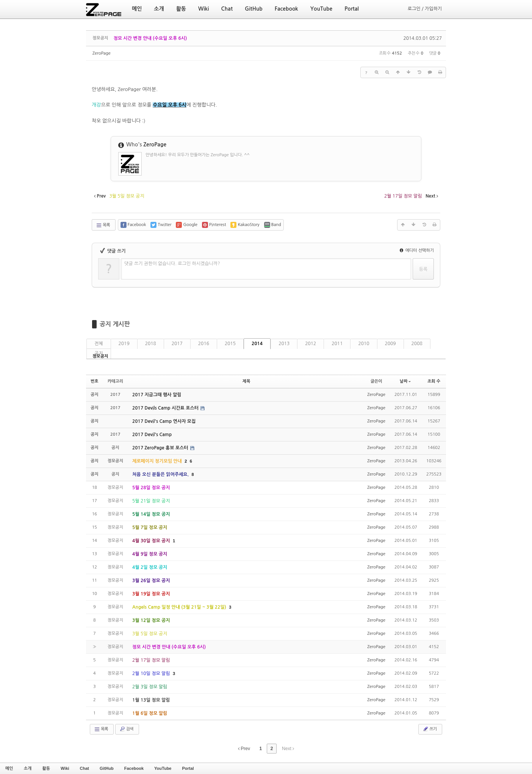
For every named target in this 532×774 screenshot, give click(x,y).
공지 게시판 (115, 324)
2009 (390, 344)
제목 (246, 381)
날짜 (405, 381)
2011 (337, 344)
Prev (244, 749)
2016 (204, 344)
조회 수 (434, 381)
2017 (177, 344)
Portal (188, 768)
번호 (95, 381)
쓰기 (430, 729)
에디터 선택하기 (417, 250)
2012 (311, 344)
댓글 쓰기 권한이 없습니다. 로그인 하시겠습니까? (172, 264)
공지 (99, 353)
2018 (151, 344)
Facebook (134, 768)
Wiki (65, 768)
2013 (284, 344)
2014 (257, 344)
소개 (28, 768)
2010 (364, 344)
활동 (46, 768)
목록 (103, 225)
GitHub (107, 768)
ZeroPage (102, 53)
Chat (84, 768)
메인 (9, 768)
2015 (230, 344)
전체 (99, 344)
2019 (124, 344)
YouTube (163, 768)
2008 (417, 344)
